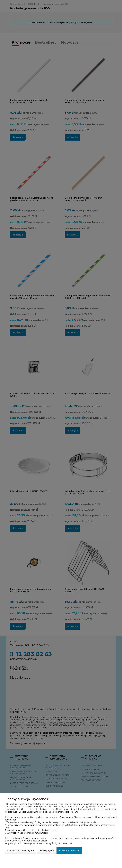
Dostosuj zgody (46, 851)
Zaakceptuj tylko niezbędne (20, 851)
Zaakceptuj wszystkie (69, 851)
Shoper (31, 812)
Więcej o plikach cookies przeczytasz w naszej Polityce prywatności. (39, 843)
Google (22, 812)
